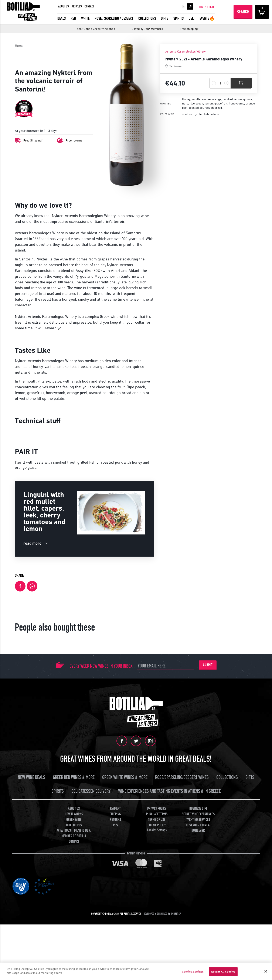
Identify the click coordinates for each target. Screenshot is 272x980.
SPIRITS (178, 18)
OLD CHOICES (74, 925)
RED (73, 18)
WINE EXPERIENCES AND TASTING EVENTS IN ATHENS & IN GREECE (169, 891)
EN (190, 6)
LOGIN (211, 7)
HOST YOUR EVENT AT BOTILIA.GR (198, 928)
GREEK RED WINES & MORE (74, 877)
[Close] (266, 971)
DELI (192, 18)
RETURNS (115, 920)
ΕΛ (183, 6)
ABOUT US (64, 6)
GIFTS (165, 18)
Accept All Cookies (223, 972)
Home (19, 46)
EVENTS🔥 (207, 18)
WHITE (85, 18)
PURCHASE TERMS (157, 914)
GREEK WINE (74, 920)
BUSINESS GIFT (198, 909)
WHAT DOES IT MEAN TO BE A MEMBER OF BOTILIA (74, 933)
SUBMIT (208, 765)
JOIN (201, 7)
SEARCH (243, 12)
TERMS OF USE (157, 920)
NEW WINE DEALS (32, 877)
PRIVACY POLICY (157, 909)
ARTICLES (77, 6)
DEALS (62, 18)
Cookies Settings (157, 930)
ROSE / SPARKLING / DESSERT (114, 18)
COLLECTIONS (147, 18)
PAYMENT (115, 909)
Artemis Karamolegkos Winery (186, 52)
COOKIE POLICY (157, 925)
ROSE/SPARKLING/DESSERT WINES (182, 877)
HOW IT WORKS (74, 914)
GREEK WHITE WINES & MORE (125, 877)
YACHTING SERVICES (198, 920)
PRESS (115, 925)
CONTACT (89, 6)
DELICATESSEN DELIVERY (91, 891)
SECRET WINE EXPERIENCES (198, 914)
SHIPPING (115, 914)
